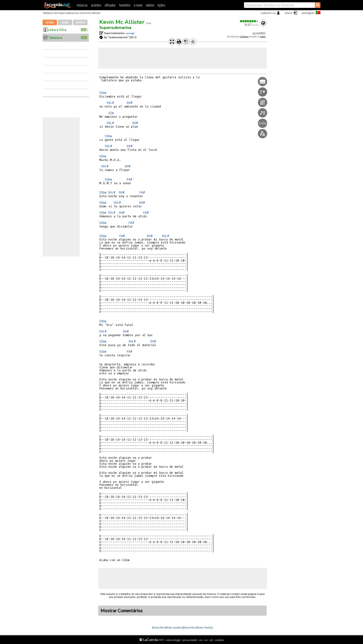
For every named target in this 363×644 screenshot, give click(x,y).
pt (211, 640)
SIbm (103, 93)
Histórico (80, 23)
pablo (263, 36)
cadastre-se (268, 13)
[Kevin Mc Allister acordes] (168, 627)
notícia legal (173, 640)
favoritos (125, 5)
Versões (50, 23)
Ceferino (244, 36)
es (201, 640)
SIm (111, 113)
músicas (82, 5)
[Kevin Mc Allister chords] (198, 627)
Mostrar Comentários (122, 611)
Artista (65, 23)
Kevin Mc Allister (122, 22)
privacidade (190, 640)
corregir (130, 33)
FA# (129, 179)
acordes (96, 5)
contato (219, 640)
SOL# (110, 103)
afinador (110, 5)
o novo (138, 5)
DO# (130, 103)
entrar (289, 13)
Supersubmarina (115, 28)
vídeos (150, 5)
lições (161, 5)
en (206, 640)
